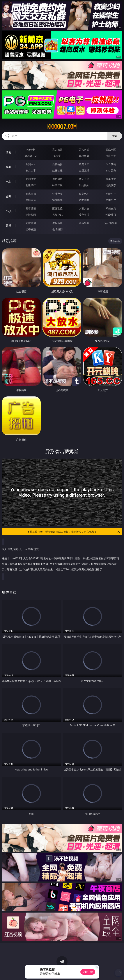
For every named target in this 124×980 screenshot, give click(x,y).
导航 (9, 226)
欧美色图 (84, 194)
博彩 (9, 152)
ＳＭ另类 (111, 170)
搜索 (115, 136)
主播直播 (84, 170)
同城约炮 (31, 223)
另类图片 (111, 200)
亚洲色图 (57, 194)
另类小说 (57, 215)
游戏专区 (111, 150)
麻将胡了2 (31, 156)
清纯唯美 (57, 200)
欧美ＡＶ (84, 164)
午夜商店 (57, 223)
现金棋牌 (84, 156)
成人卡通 (84, 179)
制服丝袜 (31, 185)
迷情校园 (31, 215)
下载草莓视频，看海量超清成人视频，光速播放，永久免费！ (74, 532)
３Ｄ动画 (111, 164)
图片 (9, 196)
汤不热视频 (111, 223)
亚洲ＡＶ (31, 164)
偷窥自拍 (31, 194)
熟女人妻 (31, 170)
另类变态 (111, 185)
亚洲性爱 (31, 179)
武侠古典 (111, 208)
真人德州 (57, 150)
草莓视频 (84, 223)
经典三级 (57, 185)
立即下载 (88, 972)
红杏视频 (31, 229)
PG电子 (31, 150)
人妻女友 (84, 208)
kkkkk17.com (62, 127)
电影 (9, 182)
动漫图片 (111, 194)
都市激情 (31, 208)
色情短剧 (57, 229)
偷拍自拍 (57, 179)
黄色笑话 (84, 215)
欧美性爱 (111, 179)
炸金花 (57, 156)
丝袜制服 (57, 170)
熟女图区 (84, 200)
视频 (9, 167)
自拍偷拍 (57, 164)
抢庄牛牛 (111, 156)
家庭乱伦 (57, 208)
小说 (9, 211)
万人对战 (84, 150)
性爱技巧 (111, 215)
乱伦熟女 (84, 185)
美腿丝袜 (31, 200)
